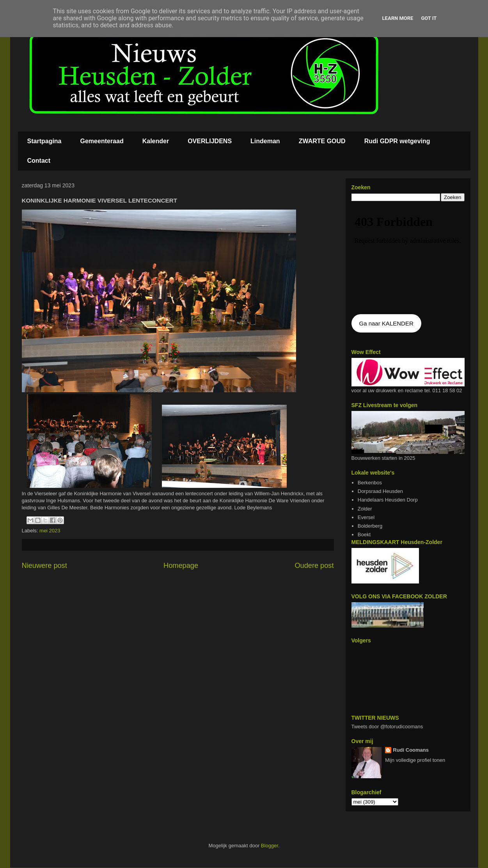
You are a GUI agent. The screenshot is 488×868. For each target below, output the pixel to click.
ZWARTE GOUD (322, 141)
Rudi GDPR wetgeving (397, 141)
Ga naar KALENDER (386, 323)
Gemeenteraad (102, 141)
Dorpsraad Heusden (380, 491)
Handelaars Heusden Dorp (388, 500)
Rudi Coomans (411, 750)
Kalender (156, 141)
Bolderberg (370, 526)
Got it (429, 18)
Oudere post (314, 566)
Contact (39, 161)
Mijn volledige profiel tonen (415, 760)
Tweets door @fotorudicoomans (387, 727)
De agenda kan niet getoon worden (408, 258)
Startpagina (44, 141)
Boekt (364, 534)
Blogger (270, 846)
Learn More (398, 18)
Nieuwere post (44, 566)
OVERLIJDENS (210, 141)
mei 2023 (50, 531)
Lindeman (265, 141)
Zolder (365, 509)
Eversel (366, 517)
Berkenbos (370, 483)
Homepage (181, 566)
